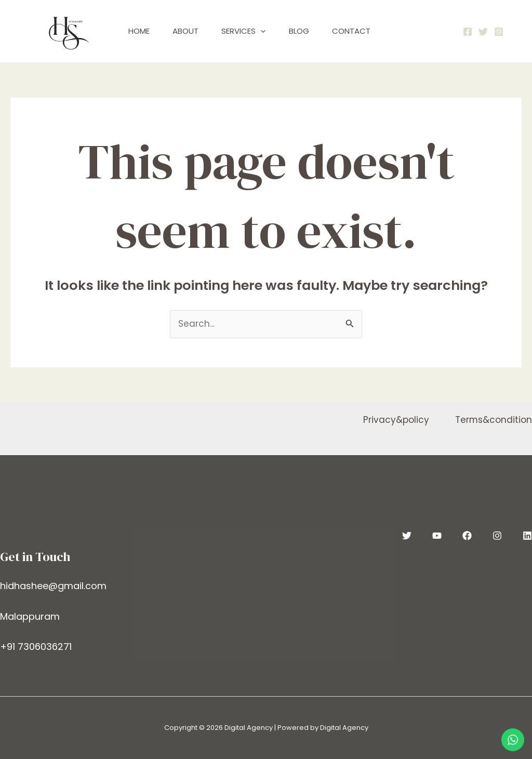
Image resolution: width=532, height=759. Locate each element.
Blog (309, 31)
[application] (268, 31)
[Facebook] (468, 32)
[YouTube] (437, 536)
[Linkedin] (527, 536)
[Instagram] (499, 32)
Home (141, 31)
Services (251, 31)
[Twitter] (483, 32)
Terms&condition (493, 420)
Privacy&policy (396, 420)
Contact (365, 31)
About (190, 31)
